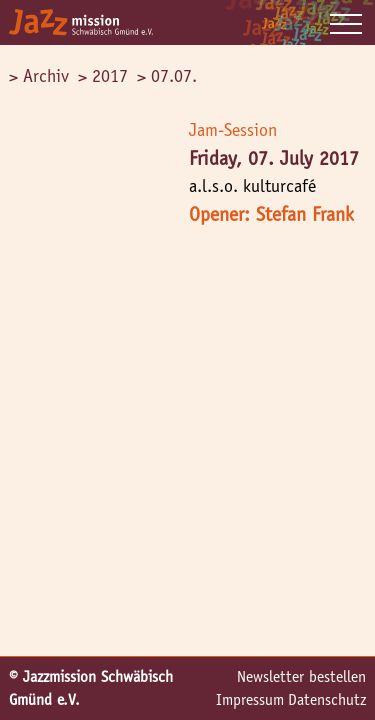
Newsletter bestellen (301, 676)
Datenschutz (327, 699)
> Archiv (39, 76)
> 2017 (103, 76)
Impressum (250, 699)
